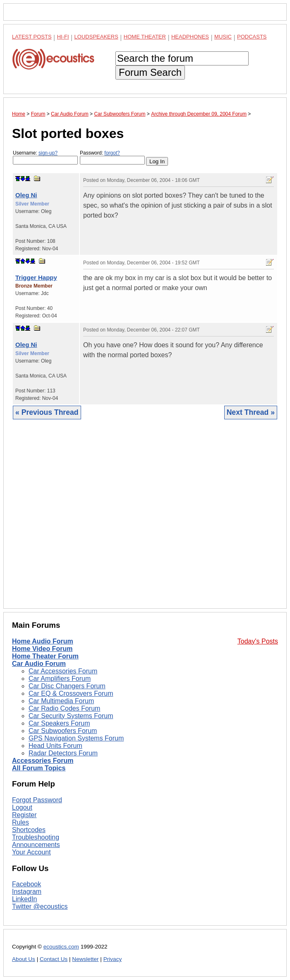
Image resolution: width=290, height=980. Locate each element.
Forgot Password (37, 800)
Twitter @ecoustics (40, 906)
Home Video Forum (42, 649)
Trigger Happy (36, 277)
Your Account (31, 852)
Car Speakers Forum (59, 723)
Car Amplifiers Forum (60, 679)
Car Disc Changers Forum (67, 686)
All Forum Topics (39, 768)
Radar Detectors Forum (63, 753)
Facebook (26, 884)
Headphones (190, 37)
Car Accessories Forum (63, 671)
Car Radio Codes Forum (64, 708)
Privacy (113, 959)
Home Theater (145, 37)
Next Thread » (251, 412)
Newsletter (85, 959)
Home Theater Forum (45, 656)
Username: (45, 157)
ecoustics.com (61, 947)
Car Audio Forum (39, 664)
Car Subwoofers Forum (63, 731)
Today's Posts (258, 641)
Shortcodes (29, 830)
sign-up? (48, 153)
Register (24, 815)
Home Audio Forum (43, 641)
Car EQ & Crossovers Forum (71, 693)
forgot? (112, 153)
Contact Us (54, 959)
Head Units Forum (55, 746)
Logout (22, 807)
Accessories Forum (43, 761)
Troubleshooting (36, 837)
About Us (24, 959)
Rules (20, 822)
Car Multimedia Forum (61, 701)
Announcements (36, 845)
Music (223, 37)
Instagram (27, 892)
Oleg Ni (26, 195)
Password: (112, 157)
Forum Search (150, 72)
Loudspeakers (96, 37)
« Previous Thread (47, 412)
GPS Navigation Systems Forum (76, 738)
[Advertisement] (145, 520)
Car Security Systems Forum (71, 716)
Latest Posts (32, 37)
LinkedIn (25, 899)
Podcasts (252, 37)
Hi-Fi (63, 37)
